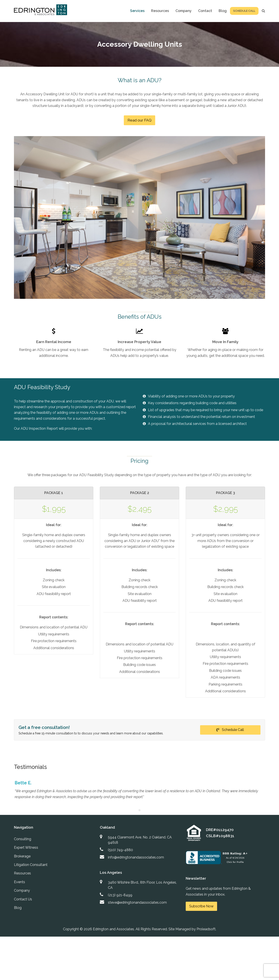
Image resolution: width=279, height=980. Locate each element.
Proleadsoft (206, 929)
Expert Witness (26, 847)
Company (22, 890)
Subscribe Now (201, 906)
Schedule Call (230, 730)
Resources (22, 873)
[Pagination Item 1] (139, 810)
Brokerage (22, 856)
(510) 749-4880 (120, 850)
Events (20, 882)
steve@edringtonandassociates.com (137, 902)
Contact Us (23, 899)
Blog (18, 908)
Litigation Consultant (31, 865)
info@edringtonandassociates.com (136, 857)
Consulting (23, 839)
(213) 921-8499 (120, 895)
